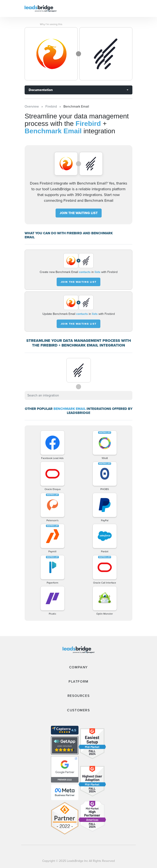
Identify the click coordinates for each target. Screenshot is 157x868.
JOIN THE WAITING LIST (79, 213)
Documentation (41, 90)
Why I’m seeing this (51, 24)
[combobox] (78, 395)
